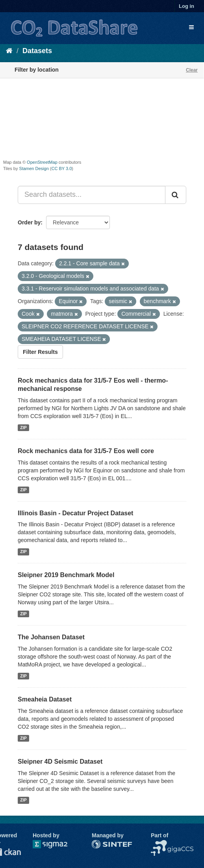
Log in (186, 6)
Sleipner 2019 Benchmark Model (66, 575)
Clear (192, 70)
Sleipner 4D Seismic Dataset (60, 762)
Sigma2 (56, 844)
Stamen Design (34, 168)
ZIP (23, 428)
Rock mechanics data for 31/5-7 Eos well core (86, 451)
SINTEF (102, 844)
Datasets (37, 51)
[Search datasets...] (92, 195)
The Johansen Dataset (51, 637)
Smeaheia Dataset (45, 699)
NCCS (159, 844)
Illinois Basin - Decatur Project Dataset (75, 513)
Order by (29, 222)
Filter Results (40, 352)
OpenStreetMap (42, 162)
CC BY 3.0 (62, 168)
